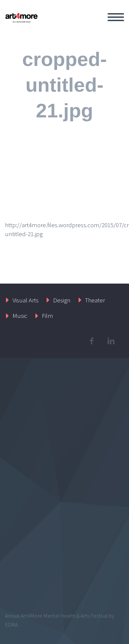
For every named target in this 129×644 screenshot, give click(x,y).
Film (48, 316)
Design (62, 300)
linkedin (111, 341)
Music (20, 316)
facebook (91, 341)
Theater (95, 300)
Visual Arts (26, 300)
